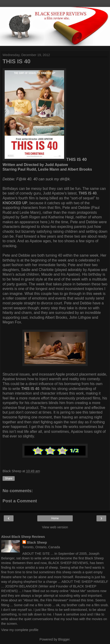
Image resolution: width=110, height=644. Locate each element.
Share (9, 478)
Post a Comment (20, 501)
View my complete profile (20, 630)
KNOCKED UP (15, 203)
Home (55, 518)
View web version (55, 527)
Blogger (64, 639)
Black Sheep (37, 542)
